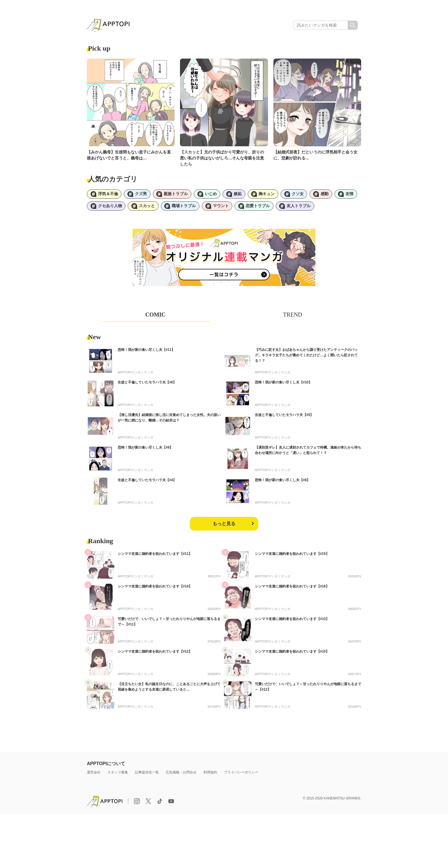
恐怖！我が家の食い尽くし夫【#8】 (282, 482)
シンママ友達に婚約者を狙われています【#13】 (292, 621)
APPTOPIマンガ (129, 374)
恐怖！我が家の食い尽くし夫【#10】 (283, 384)
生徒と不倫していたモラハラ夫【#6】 (147, 384)
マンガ (148, 374)
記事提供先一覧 (147, 774)
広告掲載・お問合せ (181, 774)
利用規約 (210, 774)
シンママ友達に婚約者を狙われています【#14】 (155, 588)
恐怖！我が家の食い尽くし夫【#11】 (146, 352)
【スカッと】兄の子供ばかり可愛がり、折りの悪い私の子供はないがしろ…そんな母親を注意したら (222, 159)
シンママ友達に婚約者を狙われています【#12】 (155, 653)
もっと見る (224, 526)
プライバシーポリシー (241, 774)
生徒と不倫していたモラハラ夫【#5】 (284, 417)
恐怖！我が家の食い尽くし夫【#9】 (145, 449)
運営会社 (94, 774)
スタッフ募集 (118, 774)
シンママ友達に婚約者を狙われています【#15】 (292, 556)
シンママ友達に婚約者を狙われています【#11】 (155, 556)
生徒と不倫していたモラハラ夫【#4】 (147, 482)
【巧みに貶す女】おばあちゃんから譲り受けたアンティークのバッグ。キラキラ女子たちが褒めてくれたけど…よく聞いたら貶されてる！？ (306, 357)
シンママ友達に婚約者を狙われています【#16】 (292, 588)
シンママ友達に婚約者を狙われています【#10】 (292, 653)
